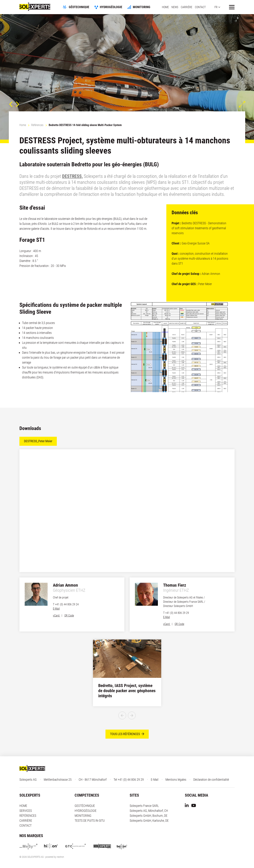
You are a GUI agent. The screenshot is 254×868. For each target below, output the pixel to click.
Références (37, 125)
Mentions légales (176, 780)
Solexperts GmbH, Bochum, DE (149, 816)
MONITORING (148, 7)
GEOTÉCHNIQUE (85, 806)
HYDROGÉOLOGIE (117, 7)
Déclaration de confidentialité (211, 780)
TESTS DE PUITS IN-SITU (90, 821)
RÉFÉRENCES (28, 816)
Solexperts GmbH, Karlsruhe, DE (149, 821)
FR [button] (216, 7)
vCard (57, 616)
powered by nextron (55, 857)
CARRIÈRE (187, 7)
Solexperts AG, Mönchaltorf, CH (149, 811)
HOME (165, 7)
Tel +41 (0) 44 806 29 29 (129, 780)
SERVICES (26, 811)
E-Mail (56, 609)
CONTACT (200, 7)
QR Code (69, 616)
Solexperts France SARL (144, 806)
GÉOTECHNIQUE (85, 7)
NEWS (175, 7)
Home (23, 125)
